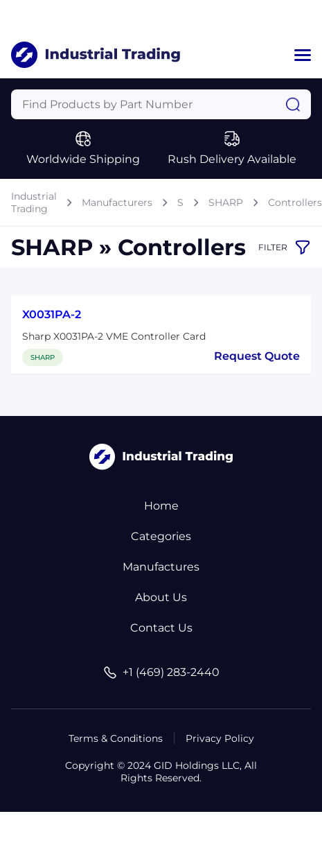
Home (161, 506)
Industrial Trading (34, 202)
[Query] (161, 104)
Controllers (295, 202)
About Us (161, 597)
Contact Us (161, 628)
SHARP (226, 202)
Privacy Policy (220, 738)
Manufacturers (117, 202)
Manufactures (161, 567)
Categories (161, 536)
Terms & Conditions (116, 738)
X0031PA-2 (52, 314)
